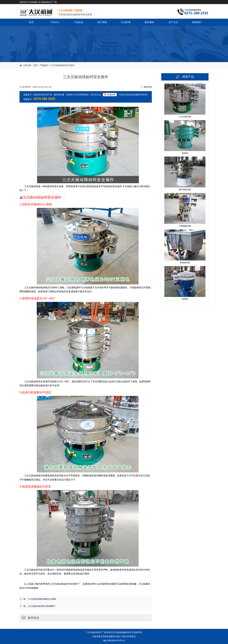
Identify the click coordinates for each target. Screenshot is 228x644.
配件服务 (149, 22)
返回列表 (148, 87)
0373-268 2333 (44, 99)
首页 (31, 22)
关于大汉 (173, 22)
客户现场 (102, 22)
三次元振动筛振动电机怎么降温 (42, 599)
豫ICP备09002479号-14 (114, 641)
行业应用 (126, 22)
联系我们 (197, 22)
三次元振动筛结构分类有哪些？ (42, 606)
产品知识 (79, 22)
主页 (35, 65)
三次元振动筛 (92, 632)
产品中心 (55, 22)
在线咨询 (111, 95)
